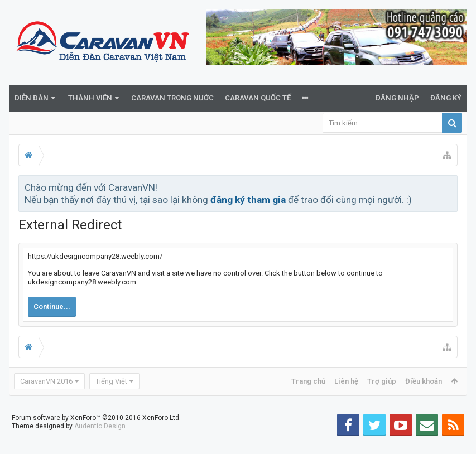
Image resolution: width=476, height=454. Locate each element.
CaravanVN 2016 (46, 381)
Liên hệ (346, 381)
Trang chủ (308, 381)
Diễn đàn (32, 98)
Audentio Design (100, 444)
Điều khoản (424, 381)
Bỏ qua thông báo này (450, 187)
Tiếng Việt (111, 381)
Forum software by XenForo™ (96, 436)
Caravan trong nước (172, 98)
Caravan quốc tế (258, 98)
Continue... (52, 306)
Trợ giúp (382, 381)
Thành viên (90, 98)
